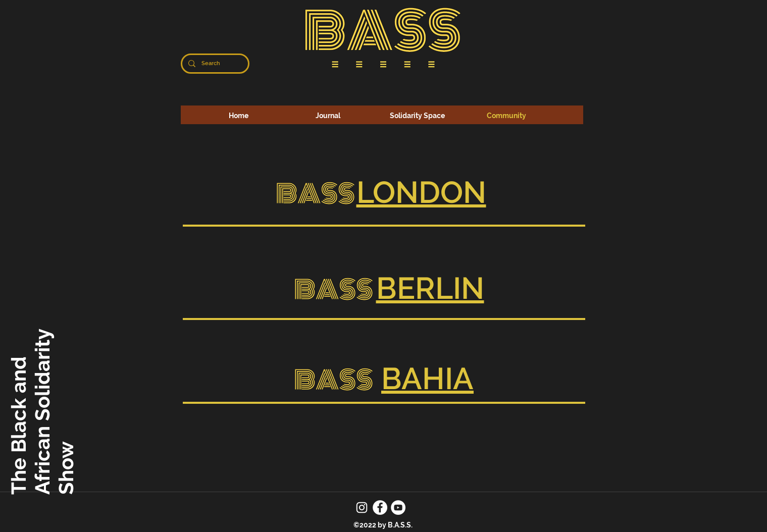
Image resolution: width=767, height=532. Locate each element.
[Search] (214, 64)
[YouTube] (398, 508)
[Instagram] (362, 508)
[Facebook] (380, 508)
